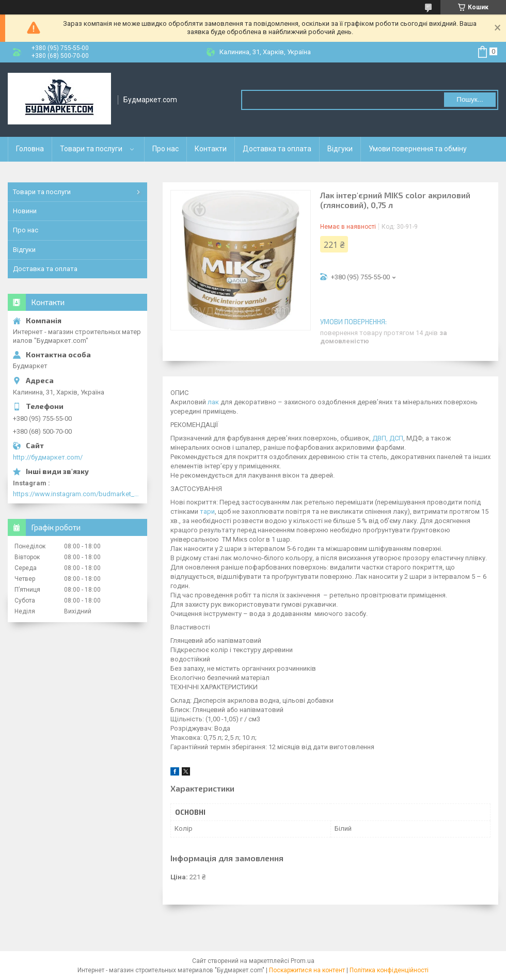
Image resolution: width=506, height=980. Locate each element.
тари (207, 511)
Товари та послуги (91, 149)
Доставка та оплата (277, 149)
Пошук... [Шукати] (470, 99)
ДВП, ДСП (388, 438)
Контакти (211, 149)
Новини (25, 211)
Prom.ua (303, 961)
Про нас (165, 149)
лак (213, 402)
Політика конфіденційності (389, 970)
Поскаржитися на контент (307, 970)
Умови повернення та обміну (418, 149)
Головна (30, 149)
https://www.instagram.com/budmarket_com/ (77, 494)
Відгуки (340, 149)
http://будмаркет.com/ (48, 457)
